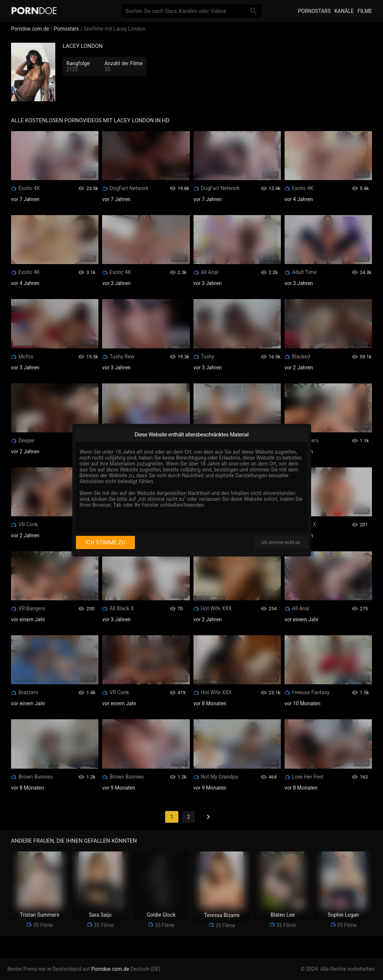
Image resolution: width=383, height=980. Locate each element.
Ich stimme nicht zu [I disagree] (281, 542)
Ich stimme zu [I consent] (105, 542)
